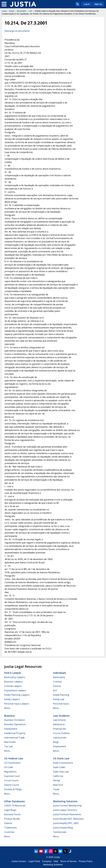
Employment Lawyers (15, 690)
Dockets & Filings (13, 789)
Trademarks (10, 828)
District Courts (12, 785)
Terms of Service (68, 861)
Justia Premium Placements (67, 814)
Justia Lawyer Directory (65, 810)
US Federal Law (14, 758)
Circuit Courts (11, 780)
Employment (11, 729)
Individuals (60, 673)
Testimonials (60, 832)
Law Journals (60, 738)
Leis (31, 11)
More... (8, 708)
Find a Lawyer (13, 673)
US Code (8, 767)
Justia (4, 11)
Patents (8, 823)
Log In (87, 4)
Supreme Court (12, 776)
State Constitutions (63, 763)
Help (56, 861)
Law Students (61, 716)
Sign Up (98, 4)
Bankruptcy (59, 677)
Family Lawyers (12, 699)
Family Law (59, 699)
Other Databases (14, 801)
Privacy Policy (86, 861)
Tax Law (8, 746)
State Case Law (61, 772)
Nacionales (21, 11)
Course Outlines (61, 733)
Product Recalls (12, 819)
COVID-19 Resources (15, 806)
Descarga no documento (17, 31)
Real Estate (10, 742)
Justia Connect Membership (67, 806)
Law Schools (59, 720)
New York (58, 785)
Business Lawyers (13, 682)
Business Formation (14, 720)
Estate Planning (61, 695)
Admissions (59, 724)
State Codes (59, 767)
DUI (55, 690)
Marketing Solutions (65, 801)
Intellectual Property (15, 733)
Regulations (10, 772)
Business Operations (15, 724)
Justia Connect (19, 861)
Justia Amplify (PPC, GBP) (66, 823)
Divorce (57, 686)
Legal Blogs (10, 810)
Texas (56, 789)
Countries (9, 832)
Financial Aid (59, 729)
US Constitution (12, 763)
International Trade (14, 738)
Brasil (12, 11)
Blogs (56, 742)
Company (47, 861)
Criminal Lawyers (13, 686)
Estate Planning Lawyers (17, 695)
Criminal (57, 682)
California (58, 776)
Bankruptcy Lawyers (15, 677)
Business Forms (12, 814)
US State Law (61, 758)
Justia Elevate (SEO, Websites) (68, 819)
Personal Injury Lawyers (17, 704)
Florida (57, 780)
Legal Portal (34, 861)
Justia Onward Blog (63, 828)
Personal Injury (61, 704)
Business (9, 716)
